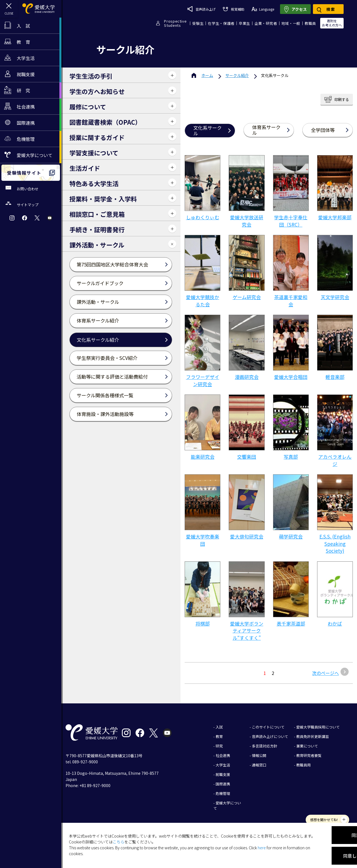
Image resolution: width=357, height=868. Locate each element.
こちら (119, 842)
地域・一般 (291, 23)
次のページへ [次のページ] (325, 673)
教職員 (310, 23)
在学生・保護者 (221, 23)
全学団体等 (323, 130)
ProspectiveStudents (175, 23)
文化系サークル (208, 130)
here (262, 848)
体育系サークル (266, 130)
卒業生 (244, 23)
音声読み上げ (202, 9)
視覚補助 (233, 9)
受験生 (198, 23)
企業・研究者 (266, 23)
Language (263, 9)
